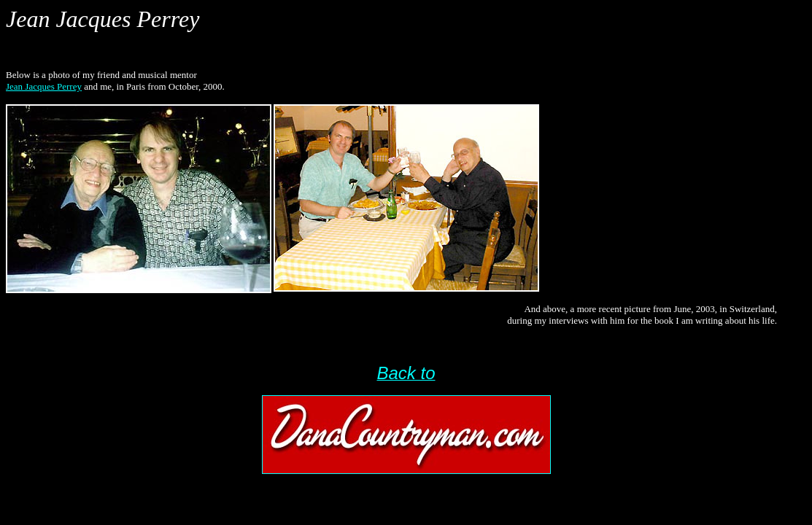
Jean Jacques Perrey (44, 86)
